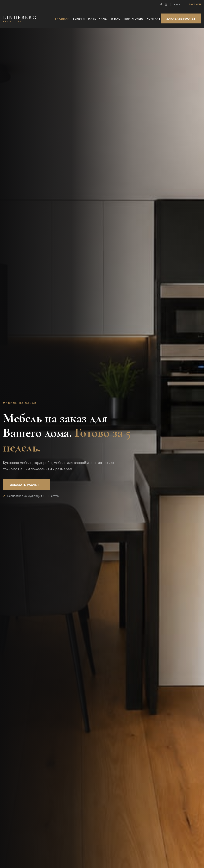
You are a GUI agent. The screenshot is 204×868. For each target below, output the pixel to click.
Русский (195, 4)
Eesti (178, 4)
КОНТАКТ (154, 19)
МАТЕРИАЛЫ (98, 19)
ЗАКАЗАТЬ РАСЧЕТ (181, 18)
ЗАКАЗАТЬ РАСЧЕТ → (26, 485)
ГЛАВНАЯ (62, 19)
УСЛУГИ (79, 19)
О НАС (116, 19)
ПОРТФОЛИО (134, 19)
